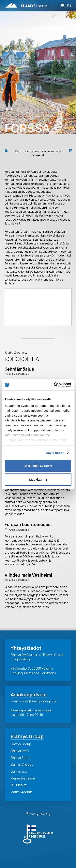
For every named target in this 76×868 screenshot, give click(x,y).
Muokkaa (38, 479)
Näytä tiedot (55, 453)
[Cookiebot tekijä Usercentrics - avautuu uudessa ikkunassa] (54, 385)
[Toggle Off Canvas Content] (63, 6)
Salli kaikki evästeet (38, 466)
